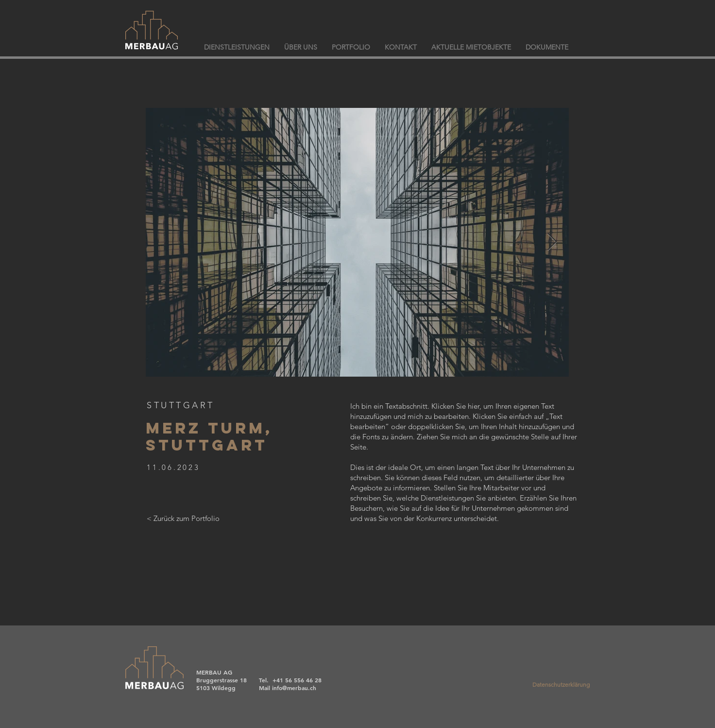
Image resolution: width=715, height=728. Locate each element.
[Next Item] (552, 242)
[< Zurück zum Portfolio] (183, 518)
